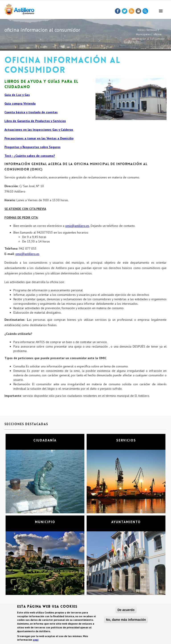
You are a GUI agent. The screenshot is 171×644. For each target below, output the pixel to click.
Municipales (143, 34)
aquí (36, 640)
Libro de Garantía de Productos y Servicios (35, 121)
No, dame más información (126, 620)
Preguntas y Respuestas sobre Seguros (33, 147)
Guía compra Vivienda (20, 104)
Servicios (152, 30)
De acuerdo (126, 611)
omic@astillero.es (77, 226)
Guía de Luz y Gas (17, 95)
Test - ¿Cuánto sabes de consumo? (30, 156)
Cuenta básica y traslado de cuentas (31, 112)
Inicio (141, 30)
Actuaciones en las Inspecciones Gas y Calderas (39, 130)
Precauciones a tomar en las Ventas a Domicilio (39, 138)
